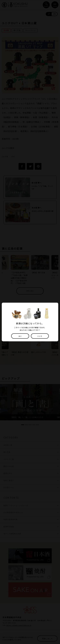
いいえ (40, 336)
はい (20, 336)
